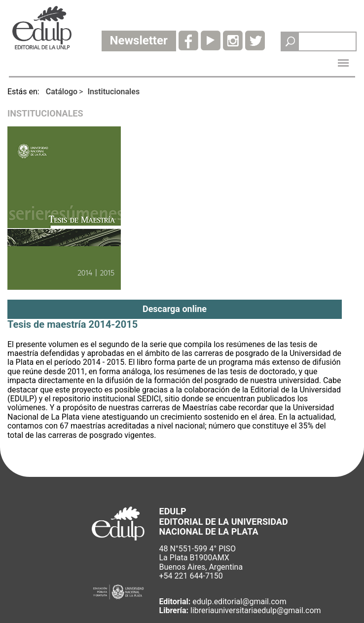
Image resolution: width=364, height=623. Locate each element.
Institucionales (113, 92)
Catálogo (62, 92)
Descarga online (175, 309)
